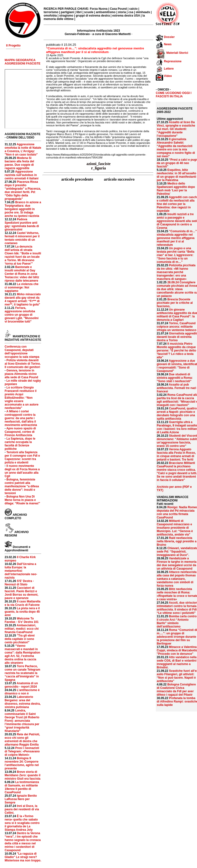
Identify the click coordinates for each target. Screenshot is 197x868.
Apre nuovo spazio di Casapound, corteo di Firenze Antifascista (20, 432)
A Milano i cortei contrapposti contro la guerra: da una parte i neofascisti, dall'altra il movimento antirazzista (21, 418)
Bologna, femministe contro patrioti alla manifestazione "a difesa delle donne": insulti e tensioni (22, 486)
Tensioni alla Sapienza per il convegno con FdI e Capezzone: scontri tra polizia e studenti (22, 457)
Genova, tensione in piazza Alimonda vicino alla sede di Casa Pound (21, 374)
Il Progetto (13, 46)
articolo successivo (119, 179)
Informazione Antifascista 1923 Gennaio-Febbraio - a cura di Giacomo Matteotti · (98, 32)
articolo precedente (78, 179)
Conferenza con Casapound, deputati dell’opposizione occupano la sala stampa (22, 352)
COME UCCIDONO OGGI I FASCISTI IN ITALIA (174, 95)
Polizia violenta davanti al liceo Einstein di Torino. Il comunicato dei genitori (23, 364)
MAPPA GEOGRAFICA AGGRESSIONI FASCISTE (23, 62)
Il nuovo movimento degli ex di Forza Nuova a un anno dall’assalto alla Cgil (22, 471)
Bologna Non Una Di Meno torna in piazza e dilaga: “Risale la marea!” (22, 500)
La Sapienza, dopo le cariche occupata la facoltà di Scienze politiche (20, 444)
